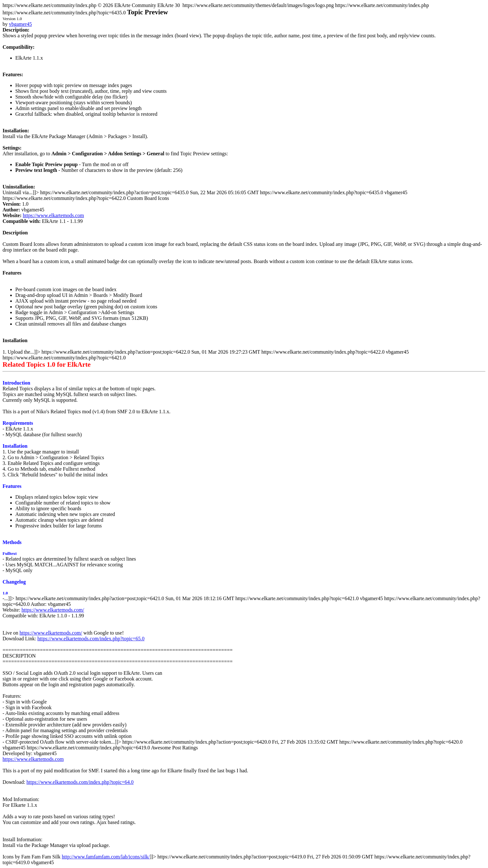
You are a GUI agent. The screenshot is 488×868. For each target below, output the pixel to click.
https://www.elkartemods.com (54, 215)
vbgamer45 (20, 24)
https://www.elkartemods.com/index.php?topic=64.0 (80, 782)
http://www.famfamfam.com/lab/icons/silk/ (106, 857)
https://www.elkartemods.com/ (53, 610)
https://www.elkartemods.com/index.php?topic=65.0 (91, 639)
